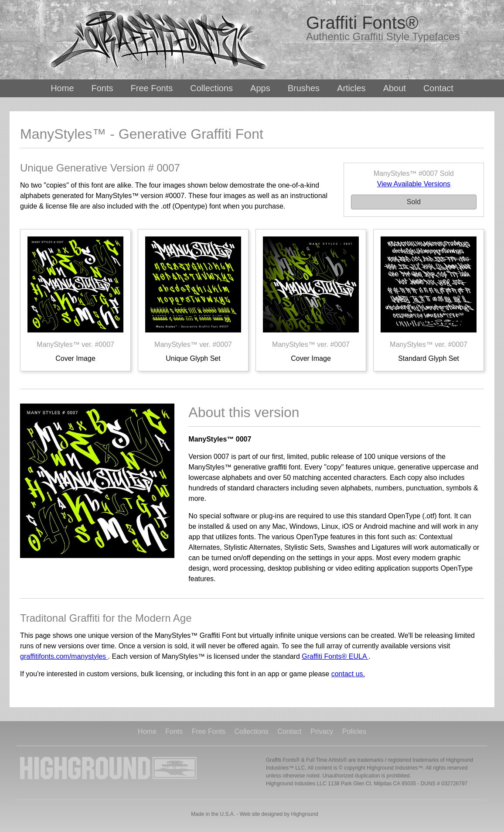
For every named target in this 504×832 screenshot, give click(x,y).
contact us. (348, 674)
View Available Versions (414, 184)
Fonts (102, 88)
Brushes (304, 88)
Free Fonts (152, 88)
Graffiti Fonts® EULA (335, 656)
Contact (438, 88)
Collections (211, 88)
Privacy (322, 732)
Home (62, 88)
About (395, 88)
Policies (354, 732)
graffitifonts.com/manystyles (64, 656)
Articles (351, 88)
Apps (260, 88)
